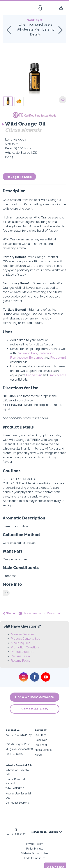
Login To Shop (19, 177)
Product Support (22, 652)
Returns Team (20, 656)
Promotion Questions (25, 647)
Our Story (40, 735)
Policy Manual (34, 849)
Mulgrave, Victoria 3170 (19, 749)
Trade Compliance (34, 858)
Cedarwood (46, 353)
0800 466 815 (14, 754)
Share (9, 613)
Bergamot (36, 358)
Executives (41, 740)
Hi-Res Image (30, 613)
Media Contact (43, 750)
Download (52, 613)
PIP (6, 593)
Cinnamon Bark (27, 353)
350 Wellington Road (18, 744)
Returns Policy (21, 661)
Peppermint (58, 358)
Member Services (23, 634)
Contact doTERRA (35, 709)
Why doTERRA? (15, 788)
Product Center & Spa (26, 639)
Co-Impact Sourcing (17, 803)
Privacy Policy (35, 844)
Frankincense (19, 358)
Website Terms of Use (34, 853)
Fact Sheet (41, 745)
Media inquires (21, 643)
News (38, 755)
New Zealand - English (44, 832)
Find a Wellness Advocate (34, 697)
